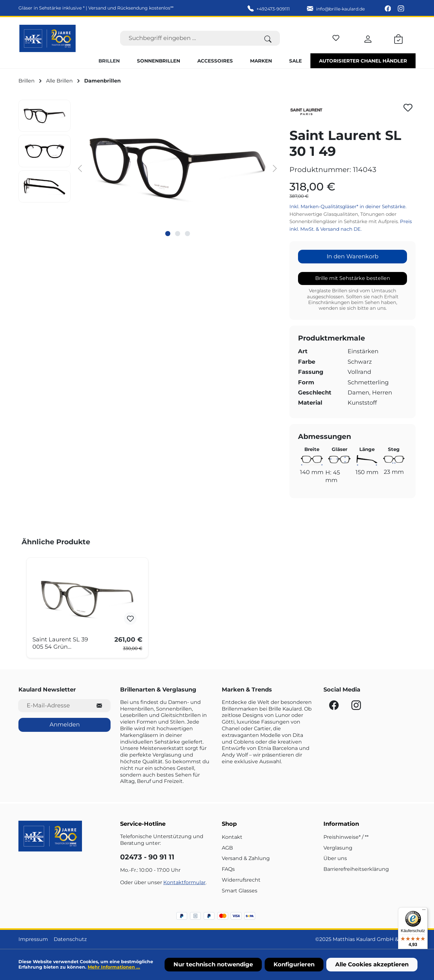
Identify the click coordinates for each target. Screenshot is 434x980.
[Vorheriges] (80, 168)
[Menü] (424, 911)
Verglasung (338, 848)
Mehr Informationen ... (114, 967)
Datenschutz (70, 939)
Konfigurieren (294, 964)
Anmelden (65, 725)
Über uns (335, 858)
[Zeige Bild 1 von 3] (168, 234)
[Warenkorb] (398, 38)
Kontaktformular (184, 882)
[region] (149, 168)
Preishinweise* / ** (346, 837)
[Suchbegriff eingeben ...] (188, 38)
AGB (227, 848)
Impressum (33, 939)
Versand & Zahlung (246, 858)
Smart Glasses (240, 891)
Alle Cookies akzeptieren (372, 964)
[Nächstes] (275, 168)
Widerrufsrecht (241, 880)
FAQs (228, 869)
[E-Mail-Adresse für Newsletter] (53, 706)
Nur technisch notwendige (213, 964)
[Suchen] (268, 38)
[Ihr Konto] (368, 38)
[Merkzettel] (336, 37)
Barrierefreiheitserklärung (356, 869)
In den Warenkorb (353, 256)
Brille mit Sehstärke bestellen (353, 278)
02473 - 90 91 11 (147, 857)
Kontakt (232, 837)
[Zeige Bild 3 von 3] (187, 234)
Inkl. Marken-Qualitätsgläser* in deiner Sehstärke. (348, 206)
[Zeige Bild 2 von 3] (178, 234)
